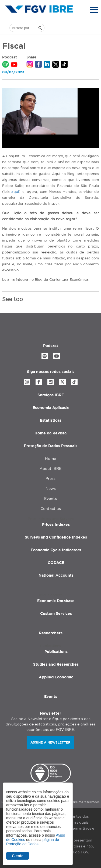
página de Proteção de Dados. (33, 842)
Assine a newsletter (50, 742)
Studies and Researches (56, 664)
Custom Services (56, 613)
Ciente (18, 856)
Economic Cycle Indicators (56, 550)
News (51, 489)
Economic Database (56, 601)
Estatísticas (51, 420)
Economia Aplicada (51, 408)
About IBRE (50, 468)
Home (50, 458)
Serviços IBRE (51, 395)
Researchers (51, 633)
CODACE (56, 563)
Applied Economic (56, 677)
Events (50, 499)
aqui (15, 192)
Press (50, 478)
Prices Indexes (56, 524)
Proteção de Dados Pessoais (51, 446)
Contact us (51, 509)
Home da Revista (50, 433)
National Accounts (56, 575)
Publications (56, 652)
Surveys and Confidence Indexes (56, 537)
